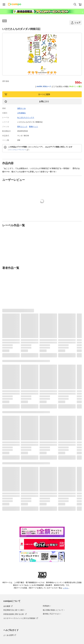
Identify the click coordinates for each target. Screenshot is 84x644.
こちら (66, 588)
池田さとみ (21, 108)
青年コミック (22, 127)
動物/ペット (34, 127)
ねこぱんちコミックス (26, 117)
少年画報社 (21, 113)
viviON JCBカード (45, 87)
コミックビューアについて (19, 150)
